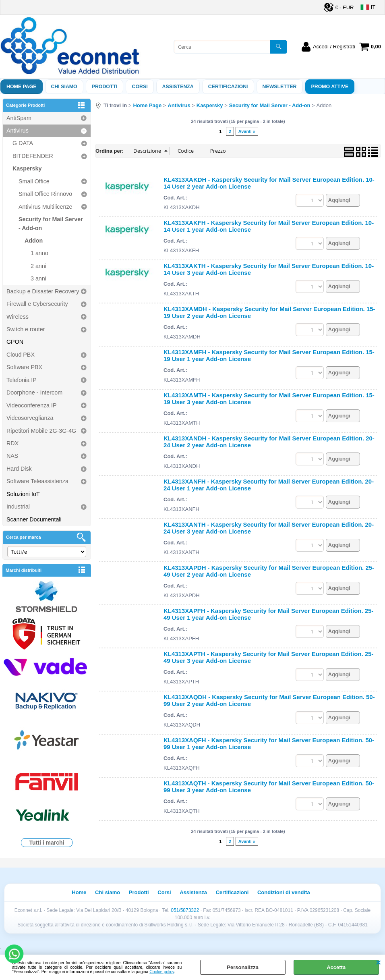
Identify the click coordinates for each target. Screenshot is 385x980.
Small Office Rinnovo (45, 194)
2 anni (38, 266)
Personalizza (243, 967)
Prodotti (105, 87)
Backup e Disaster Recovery (43, 291)
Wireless (18, 317)
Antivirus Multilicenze (45, 207)
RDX (12, 443)
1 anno (39, 253)
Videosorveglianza (30, 418)
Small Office (34, 181)
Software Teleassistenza (37, 481)
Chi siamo (64, 87)
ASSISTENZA (178, 87)
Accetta (336, 967)
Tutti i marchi (47, 843)
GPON (15, 342)
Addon (34, 241)
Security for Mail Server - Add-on (51, 223)
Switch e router (26, 329)
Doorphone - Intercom (34, 392)
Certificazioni (228, 87)
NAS (12, 456)
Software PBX (24, 367)
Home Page (22, 87)
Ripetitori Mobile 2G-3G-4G (41, 431)
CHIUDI (378, 963)
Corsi (140, 87)
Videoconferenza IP (32, 405)
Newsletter (280, 87)
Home (79, 892)
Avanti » (247, 131)
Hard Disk (19, 469)
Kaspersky (27, 168)
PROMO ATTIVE (330, 87)
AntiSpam (19, 118)
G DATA (23, 143)
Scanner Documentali (34, 519)
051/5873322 (185, 910)
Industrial (18, 507)
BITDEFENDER (33, 156)
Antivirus (18, 131)
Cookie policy (162, 972)
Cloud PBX (21, 355)
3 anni (38, 278)
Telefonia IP (22, 380)
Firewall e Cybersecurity (37, 304)
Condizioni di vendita (284, 892)
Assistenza (193, 892)
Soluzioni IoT (23, 494)
